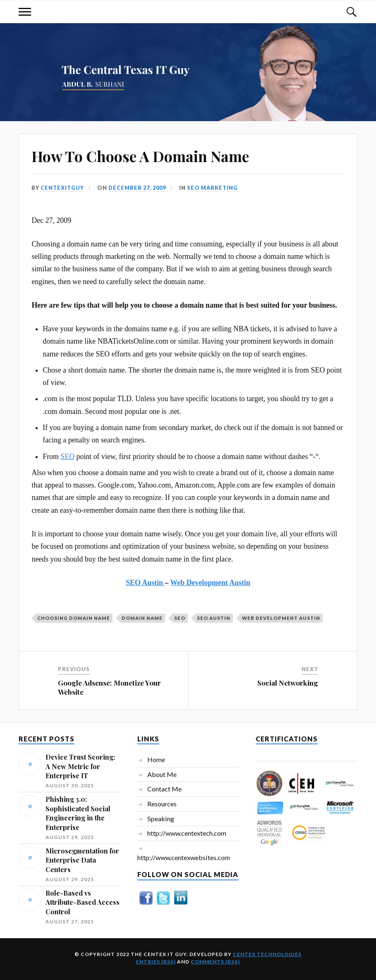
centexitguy (62, 188)
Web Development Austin (210, 583)
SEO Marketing (212, 188)
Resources (162, 804)
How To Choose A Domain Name (140, 156)
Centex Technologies (267, 954)
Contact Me (164, 789)
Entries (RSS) (156, 962)
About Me (162, 774)
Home (156, 759)
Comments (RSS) (215, 962)
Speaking (161, 819)
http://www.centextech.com (187, 833)
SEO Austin (145, 583)
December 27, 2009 (137, 188)
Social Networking (288, 683)
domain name (142, 618)
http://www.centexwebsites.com (184, 857)
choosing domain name (74, 618)
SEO (67, 457)
